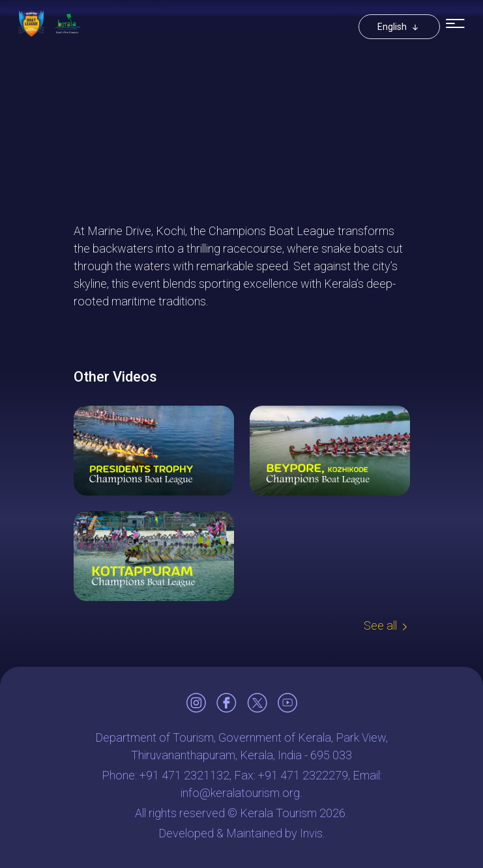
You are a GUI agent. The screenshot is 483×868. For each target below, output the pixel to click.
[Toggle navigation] (455, 23)
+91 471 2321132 (184, 775)
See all (380, 625)
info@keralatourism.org (240, 793)
